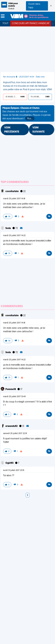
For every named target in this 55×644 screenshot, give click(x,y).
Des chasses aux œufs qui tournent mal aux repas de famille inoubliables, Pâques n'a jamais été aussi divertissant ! (27, 114)
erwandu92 (12, 426)
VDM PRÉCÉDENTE (12, 130)
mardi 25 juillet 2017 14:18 (14, 199)
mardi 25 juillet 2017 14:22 (14, 236)
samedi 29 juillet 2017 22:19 (15, 434)
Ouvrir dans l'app (34, 6)
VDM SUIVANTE (38, 130)
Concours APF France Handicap (31, 24)
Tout (5, 24)
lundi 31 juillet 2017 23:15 (14, 470)
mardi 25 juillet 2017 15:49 (14, 397)
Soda (8, 228)
